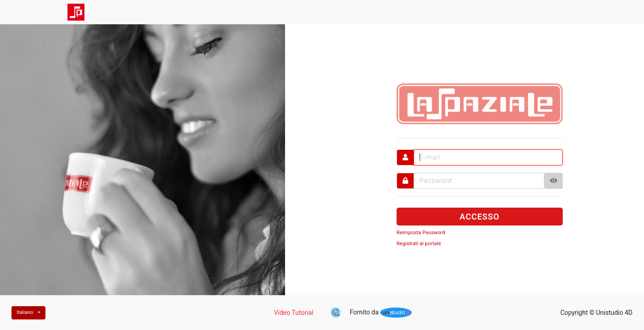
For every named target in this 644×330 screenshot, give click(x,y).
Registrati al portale (419, 244)
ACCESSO (479, 217)
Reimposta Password (421, 233)
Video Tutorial (294, 313)
